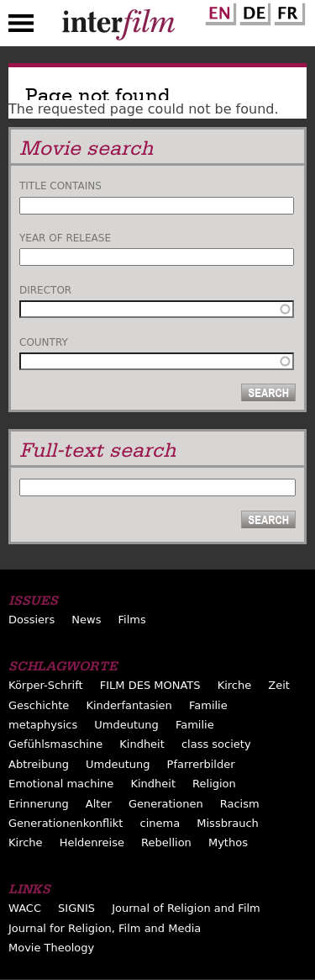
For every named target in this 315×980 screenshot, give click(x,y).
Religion (214, 784)
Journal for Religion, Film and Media (105, 928)
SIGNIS (76, 908)
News (86, 620)
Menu (21, 27)
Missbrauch (228, 823)
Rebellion (166, 842)
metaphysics (43, 725)
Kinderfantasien (129, 705)
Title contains (60, 186)
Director (45, 290)
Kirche (235, 685)
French (287, 11)
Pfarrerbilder (201, 764)
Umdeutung (126, 725)
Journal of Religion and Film (186, 908)
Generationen (166, 804)
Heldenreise (92, 842)
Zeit (279, 685)
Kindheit (142, 744)
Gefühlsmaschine (55, 744)
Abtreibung (39, 764)
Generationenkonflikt (66, 823)
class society (216, 744)
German (253, 11)
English (218, 11)
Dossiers (31, 620)
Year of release (65, 238)
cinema (160, 823)
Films (132, 620)
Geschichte (39, 705)
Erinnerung (39, 804)
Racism (240, 804)
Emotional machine (61, 784)
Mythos (228, 842)
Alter (99, 804)
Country (44, 342)
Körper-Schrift (46, 685)
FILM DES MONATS (150, 685)
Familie (208, 705)
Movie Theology (51, 948)
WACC (25, 908)
